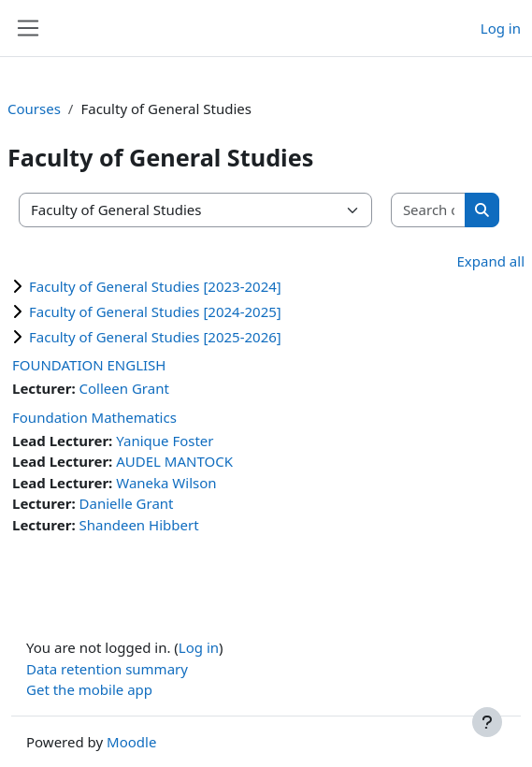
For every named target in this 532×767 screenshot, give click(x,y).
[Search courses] (429, 210)
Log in (501, 28)
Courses (34, 109)
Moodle (131, 742)
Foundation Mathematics (94, 417)
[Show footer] (487, 722)
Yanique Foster (165, 441)
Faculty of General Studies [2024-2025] (155, 311)
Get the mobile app (89, 689)
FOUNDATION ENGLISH (89, 365)
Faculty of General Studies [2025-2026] (155, 337)
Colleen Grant (124, 388)
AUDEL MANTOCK (174, 461)
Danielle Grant (127, 503)
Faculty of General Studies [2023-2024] (155, 286)
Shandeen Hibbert (139, 525)
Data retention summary (107, 669)
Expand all (491, 261)
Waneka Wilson (166, 483)
